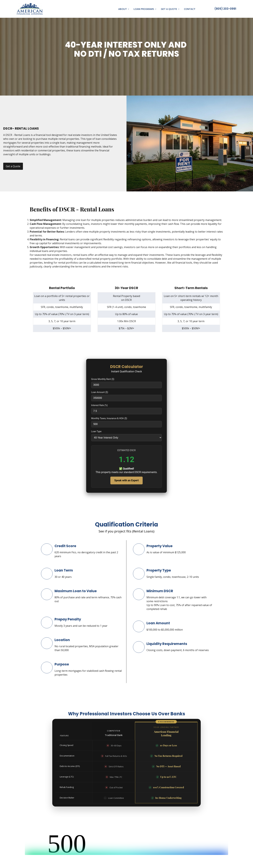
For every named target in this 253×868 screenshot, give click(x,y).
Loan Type (96, 431)
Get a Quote (13, 166)
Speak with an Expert (127, 480)
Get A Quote (169, 9)
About (122, 9)
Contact (190, 9)
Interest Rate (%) (99, 405)
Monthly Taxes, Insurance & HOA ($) (109, 418)
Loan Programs (144, 9)
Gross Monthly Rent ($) (103, 379)
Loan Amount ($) (100, 392)
